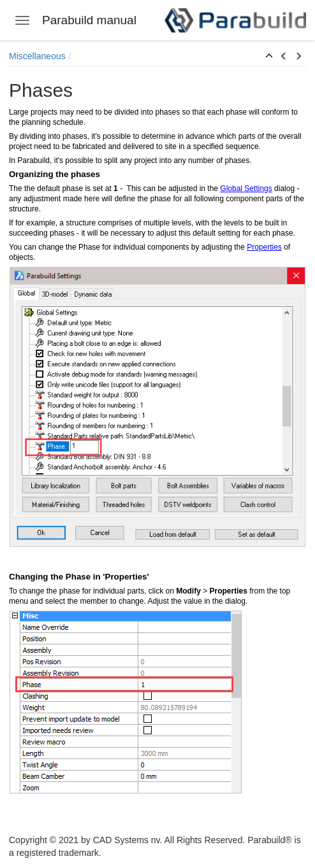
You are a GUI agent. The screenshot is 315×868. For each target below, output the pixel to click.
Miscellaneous (37, 56)
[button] (269, 57)
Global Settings (246, 189)
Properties (264, 247)
